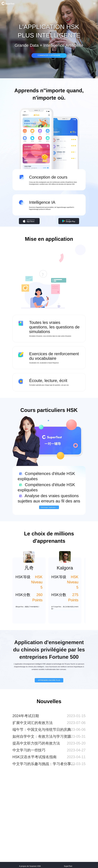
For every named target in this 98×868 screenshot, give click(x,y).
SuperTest (8, 3)
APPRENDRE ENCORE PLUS (49, 680)
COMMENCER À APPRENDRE (49, 55)
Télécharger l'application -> (49, 507)
